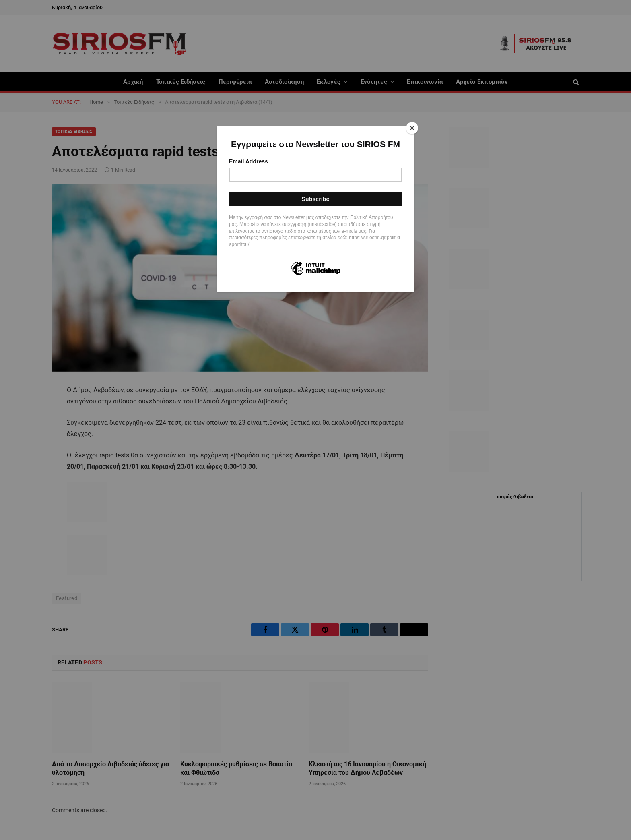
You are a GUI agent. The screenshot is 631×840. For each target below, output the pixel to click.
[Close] (412, 128)
